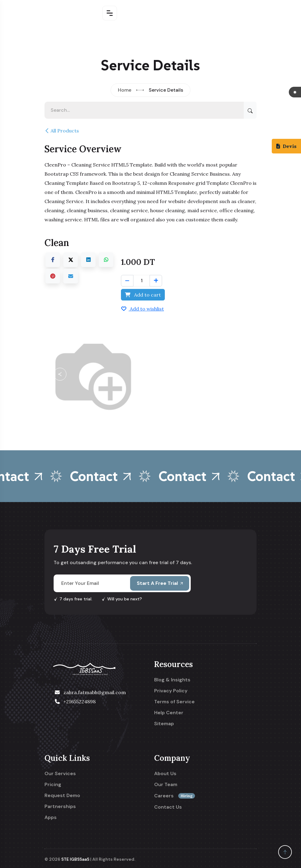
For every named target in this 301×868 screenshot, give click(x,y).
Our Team (166, 785)
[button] (60, 374)
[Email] (71, 276)
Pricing (53, 785)
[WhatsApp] (106, 260)
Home (125, 90)
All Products (62, 131)
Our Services (60, 774)
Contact (107, 476)
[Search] (250, 110)
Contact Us (168, 807)
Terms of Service (174, 702)
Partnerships (60, 807)
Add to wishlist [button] (143, 309)
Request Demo (62, 796)
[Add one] (156, 281)
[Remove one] (127, 281)
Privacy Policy (171, 691)
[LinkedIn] (88, 260)
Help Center (169, 713)
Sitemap (164, 724)
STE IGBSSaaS (75, 859)
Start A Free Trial (160, 583)
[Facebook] (53, 260)
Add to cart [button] (143, 295)
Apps (51, 817)
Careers (175, 796)
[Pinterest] (53, 276)
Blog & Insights (172, 680)
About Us (165, 774)
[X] (71, 260)
